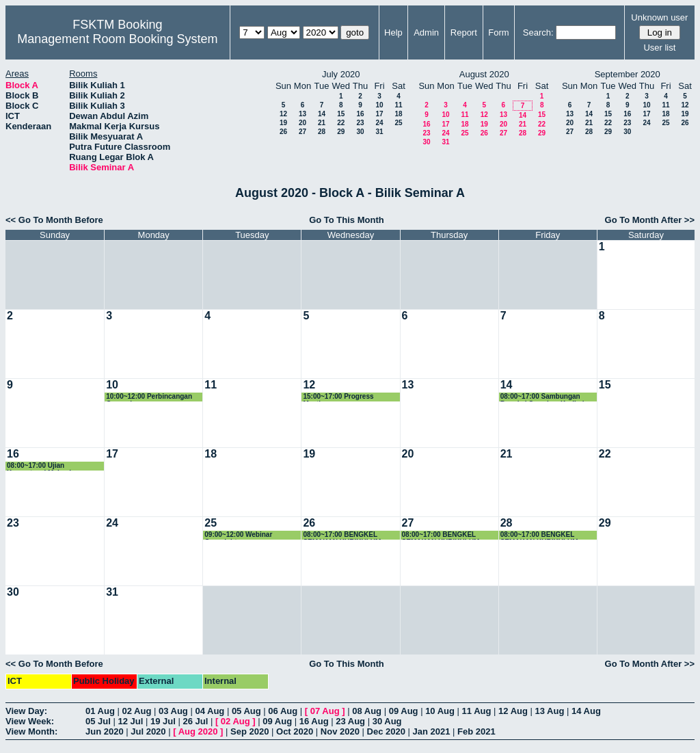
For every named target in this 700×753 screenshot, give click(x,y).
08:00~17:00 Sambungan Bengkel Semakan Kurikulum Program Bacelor (548, 397)
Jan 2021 (432, 731)
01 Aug (100, 711)
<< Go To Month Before (54, 220)
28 (322, 132)
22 (341, 123)
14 (322, 114)
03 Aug (173, 711)
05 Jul (98, 721)
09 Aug (404, 711)
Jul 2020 (148, 731)
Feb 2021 (476, 731)
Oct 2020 (295, 731)
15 (341, 114)
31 (379, 132)
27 (302, 132)
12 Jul (130, 721)
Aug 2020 (198, 731)
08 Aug (367, 711)
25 (398, 123)
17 (379, 114)
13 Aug (550, 711)
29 (341, 132)
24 (379, 123)
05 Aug (246, 711)
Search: (538, 32)
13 (302, 114)
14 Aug (586, 711)
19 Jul (163, 721)
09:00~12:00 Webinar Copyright (238, 535)
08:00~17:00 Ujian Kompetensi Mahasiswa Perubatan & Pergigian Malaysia (45, 466)
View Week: (30, 721)
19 (283, 123)
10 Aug (440, 711)
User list (659, 48)
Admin (426, 32)
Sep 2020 (250, 731)
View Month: (31, 731)
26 (283, 132)
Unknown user (659, 17)
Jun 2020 (105, 731)
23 (360, 123)
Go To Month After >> (650, 220)
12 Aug (513, 711)
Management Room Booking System (117, 39)
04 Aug (210, 711)
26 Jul (195, 721)
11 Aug (477, 711)
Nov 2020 (340, 731)
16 (360, 114)
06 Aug (283, 711)
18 (398, 114)
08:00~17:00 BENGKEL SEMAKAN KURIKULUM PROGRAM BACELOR (342, 535)
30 (360, 132)
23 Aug (350, 721)
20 (302, 123)
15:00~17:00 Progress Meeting (338, 397)
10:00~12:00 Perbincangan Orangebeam (149, 397)
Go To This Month (347, 220)
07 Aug (325, 711)
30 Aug (387, 721)
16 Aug (314, 721)
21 (322, 123)
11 (398, 105)
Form (498, 32)
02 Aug (136, 711)
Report (464, 32)
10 (379, 105)
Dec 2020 (386, 731)
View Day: (26, 711)
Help (393, 32)
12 (283, 114)
